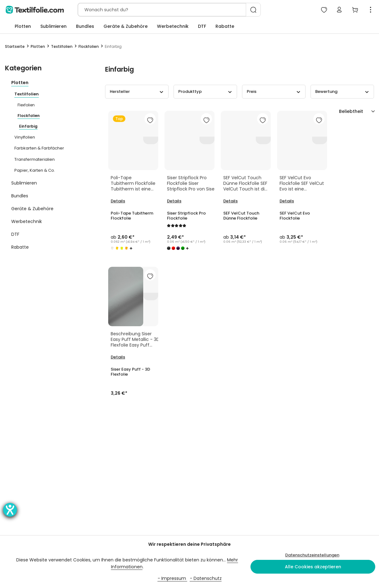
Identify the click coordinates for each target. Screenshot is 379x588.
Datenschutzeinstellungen (312, 555)
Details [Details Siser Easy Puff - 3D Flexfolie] (118, 357)
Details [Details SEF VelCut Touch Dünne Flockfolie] (230, 201)
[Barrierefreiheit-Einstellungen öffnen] (10, 510)
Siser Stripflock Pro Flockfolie (187, 216)
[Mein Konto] (339, 10)
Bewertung (342, 91)
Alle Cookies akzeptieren (313, 567)
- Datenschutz (206, 578)
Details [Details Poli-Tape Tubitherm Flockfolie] (118, 201)
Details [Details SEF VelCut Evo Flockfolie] (287, 201)
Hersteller (137, 91)
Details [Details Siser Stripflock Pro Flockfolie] (174, 201)
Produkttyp (205, 91)
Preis (274, 91)
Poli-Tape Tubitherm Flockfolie (132, 216)
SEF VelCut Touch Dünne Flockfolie (241, 216)
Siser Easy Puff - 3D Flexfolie (131, 372)
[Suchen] (253, 10)
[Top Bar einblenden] (371, 10)
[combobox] (162, 10)
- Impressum (172, 578)
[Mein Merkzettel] (324, 10)
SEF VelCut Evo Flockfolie (295, 216)
